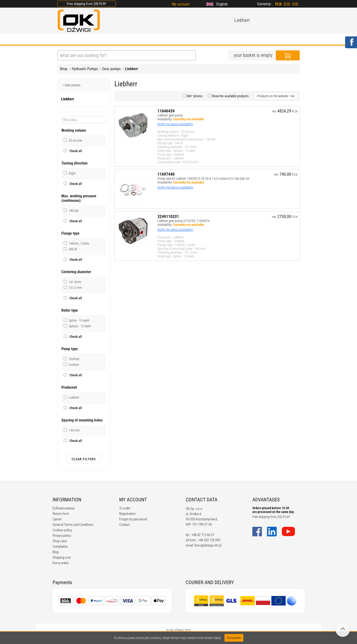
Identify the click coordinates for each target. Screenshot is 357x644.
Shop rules (60, 541)
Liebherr (132, 69)
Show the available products (230, 96)
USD (295, 4)
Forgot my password (133, 519)
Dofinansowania (64, 508)
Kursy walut (61, 563)
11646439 (166, 111)
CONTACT (225, 40)
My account (181, 4)
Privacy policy (62, 536)
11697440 (166, 174)
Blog (56, 552)
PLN (278, 4)
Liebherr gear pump (170, 115)
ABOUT (85, 40)
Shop (64, 69)
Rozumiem (234, 638)
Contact (124, 525)
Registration (127, 514)
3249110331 (168, 216)
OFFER (107, 40)
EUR (287, 4)
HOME (63, 40)
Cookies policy (62, 530)
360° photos (194, 96)
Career (57, 519)
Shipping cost (62, 557)
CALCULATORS (193, 40)
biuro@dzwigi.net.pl (208, 545)
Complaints (60, 547)
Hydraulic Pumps (85, 69)
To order (125, 508)
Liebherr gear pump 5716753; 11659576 (184, 221)
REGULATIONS (156, 40)
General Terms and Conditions (73, 525)
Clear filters (84, 459)
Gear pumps (111, 69)
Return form (61, 514)
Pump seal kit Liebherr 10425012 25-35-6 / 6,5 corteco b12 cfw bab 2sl (203, 179)
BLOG (128, 40)
